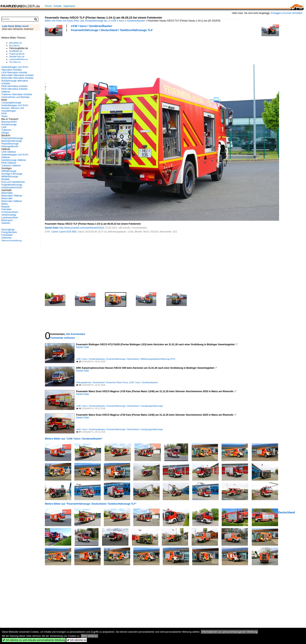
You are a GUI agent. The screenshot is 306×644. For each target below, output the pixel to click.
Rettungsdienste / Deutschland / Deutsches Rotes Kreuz (102, 382)
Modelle (5, 179)
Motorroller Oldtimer (12, 201)
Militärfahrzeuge (10, 177)
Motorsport (7, 220)
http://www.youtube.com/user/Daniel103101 (82, 228)
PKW (4, 114)
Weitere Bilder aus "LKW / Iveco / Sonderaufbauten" (74, 439)
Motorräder (7, 193)
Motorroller (7, 198)
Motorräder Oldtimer (12, 196)
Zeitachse (6, 238)
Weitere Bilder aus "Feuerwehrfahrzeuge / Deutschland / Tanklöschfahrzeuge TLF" (91, 504)
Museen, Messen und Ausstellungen (13, 109)
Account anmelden (293, 13)
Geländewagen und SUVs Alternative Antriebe (15, 68)
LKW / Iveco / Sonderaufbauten (92, 26)
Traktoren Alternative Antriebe (17, 94)
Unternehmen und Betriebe (15, 97)
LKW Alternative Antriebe (14, 73)
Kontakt (58, 6)
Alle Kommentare (75, 334)
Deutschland (286, 512)
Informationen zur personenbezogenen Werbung (229, 632)
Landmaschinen (10, 218)
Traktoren (6, 130)
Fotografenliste (9, 232)
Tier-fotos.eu (15, 62)
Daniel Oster (52, 228)
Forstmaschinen (10, 212)
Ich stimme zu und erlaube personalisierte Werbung (34, 640)
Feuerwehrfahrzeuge (12, 138)
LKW (114, 21)
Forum (48, 6)
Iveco (122, 21)
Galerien (6, 223)
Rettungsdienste (10, 146)
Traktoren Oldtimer (11, 166)
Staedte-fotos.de (17, 57)
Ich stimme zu (77, 640)
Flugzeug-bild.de (17, 54)
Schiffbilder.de (16, 51)
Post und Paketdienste (13, 182)
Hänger (5, 133)
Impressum (69, 6)
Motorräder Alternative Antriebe (17, 75)
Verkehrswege (9, 215)
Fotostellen (7, 235)
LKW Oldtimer (9, 152)
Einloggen (276, 13)
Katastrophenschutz (12, 187)
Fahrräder (7, 209)
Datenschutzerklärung (12, 240)
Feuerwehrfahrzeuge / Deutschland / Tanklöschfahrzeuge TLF (112, 30)
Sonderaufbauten (136, 21)
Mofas (5, 204)
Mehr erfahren (90, 636)
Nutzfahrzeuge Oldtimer (14, 160)
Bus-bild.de (14, 46)
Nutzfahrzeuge (9, 125)
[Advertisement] (116, 48)
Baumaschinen (9, 122)
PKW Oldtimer (9, 163)
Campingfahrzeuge (11, 103)
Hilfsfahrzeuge (9, 171)
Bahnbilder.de (16, 43)
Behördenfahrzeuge (12, 141)
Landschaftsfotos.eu (18, 59)
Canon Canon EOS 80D (64, 232)
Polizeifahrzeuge (10, 144)
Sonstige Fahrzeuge (12, 174)
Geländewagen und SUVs (15, 105)
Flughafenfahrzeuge (12, 185)
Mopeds (6, 207)
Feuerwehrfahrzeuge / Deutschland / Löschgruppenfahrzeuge (134, 406)
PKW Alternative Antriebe (14, 86)
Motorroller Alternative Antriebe (17, 78)
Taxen (4, 116)
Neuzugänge (8, 230)
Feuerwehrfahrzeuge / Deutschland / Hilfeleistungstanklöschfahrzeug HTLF (141, 359)
